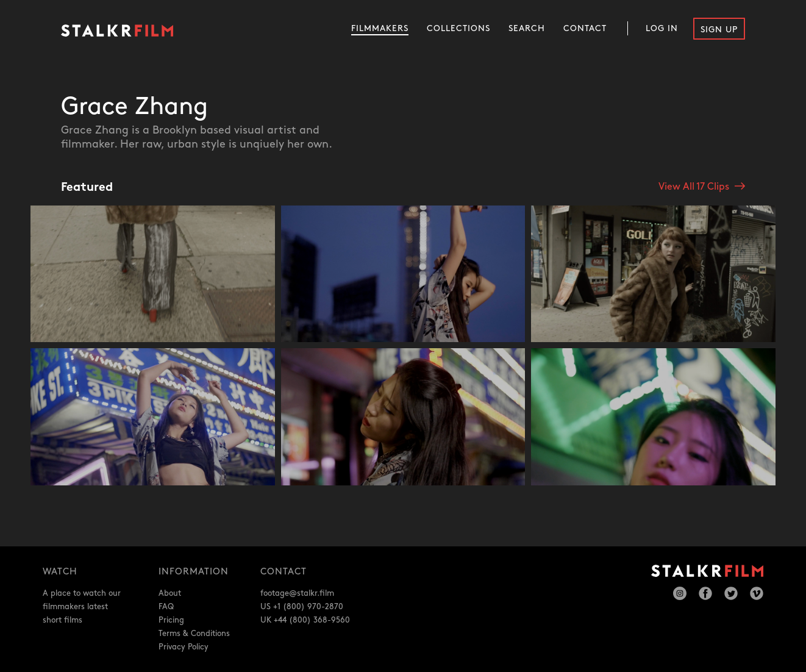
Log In (662, 28)
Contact (585, 28)
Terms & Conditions (194, 634)
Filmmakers (380, 28)
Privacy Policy (184, 647)
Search (527, 28)
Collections (458, 28)
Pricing (171, 620)
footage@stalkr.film (297, 593)
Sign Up (719, 30)
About (170, 593)
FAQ (166, 607)
